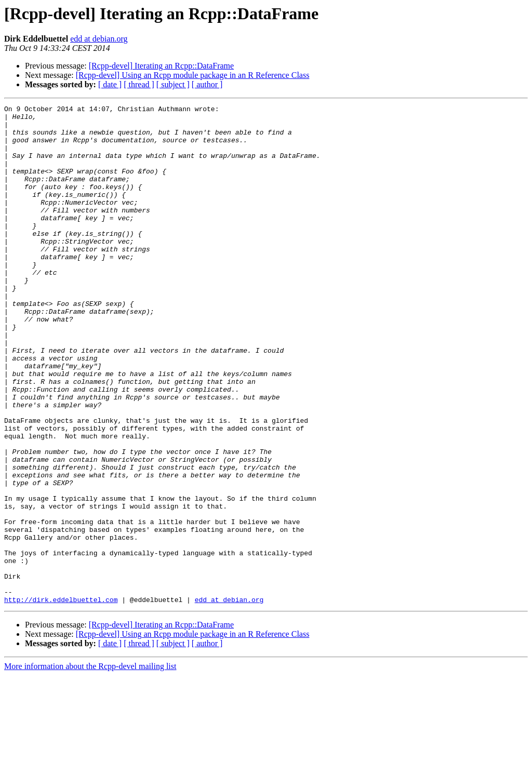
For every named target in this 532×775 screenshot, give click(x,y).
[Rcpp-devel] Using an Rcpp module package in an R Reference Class (193, 75)
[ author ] (207, 84)
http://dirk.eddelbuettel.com (61, 699)
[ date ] (110, 84)
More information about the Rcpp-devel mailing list (90, 766)
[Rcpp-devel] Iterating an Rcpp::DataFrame (161, 66)
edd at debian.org (99, 39)
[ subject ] (173, 84)
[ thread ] (139, 84)
